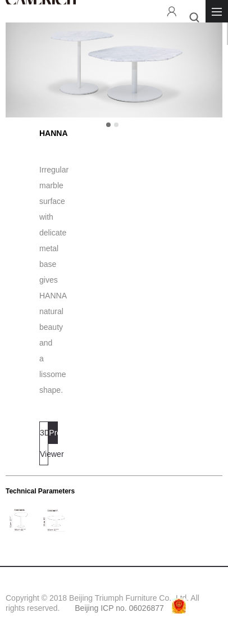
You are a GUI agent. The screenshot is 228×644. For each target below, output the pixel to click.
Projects (53, 433)
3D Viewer (44, 443)
